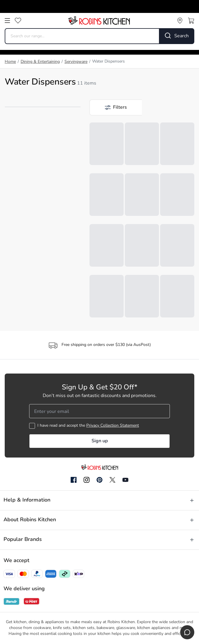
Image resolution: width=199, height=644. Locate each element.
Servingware (76, 62)
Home (10, 62)
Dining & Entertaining (40, 62)
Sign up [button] (100, 441)
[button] (116, 107)
